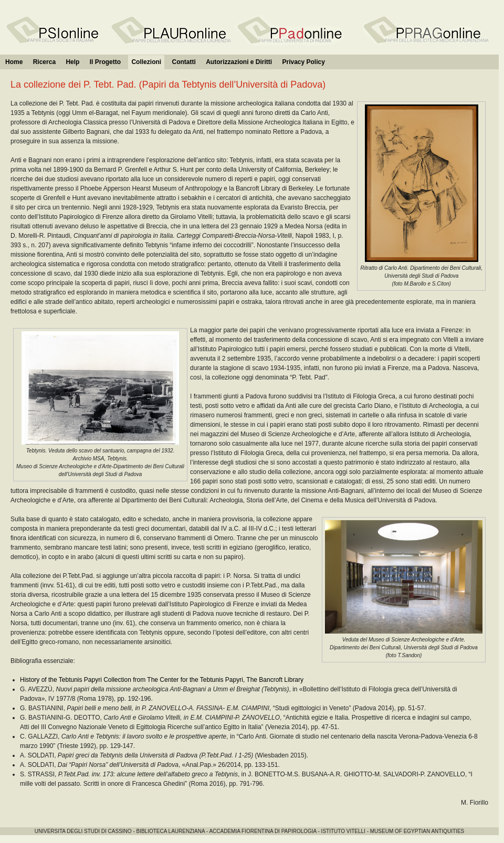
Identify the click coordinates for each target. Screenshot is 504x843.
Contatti (183, 62)
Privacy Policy (303, 62)
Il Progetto (105, 62)
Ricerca (44, 62)
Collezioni (146, 62)
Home (14, 62)
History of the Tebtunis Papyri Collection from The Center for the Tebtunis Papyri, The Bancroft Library (162, 680)
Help (72, 62)
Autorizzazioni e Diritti (239, 62)
